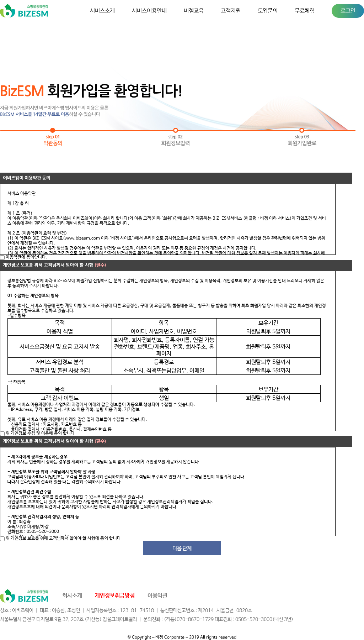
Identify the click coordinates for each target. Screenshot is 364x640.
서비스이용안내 (149, 11)
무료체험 (305, 11)
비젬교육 (194, 11)
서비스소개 (102, 11)
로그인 (348, 11)
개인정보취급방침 (115, 596)
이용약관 (157, 596)
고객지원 (231, 11)
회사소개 (72, 596)
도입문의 (268, 11)
